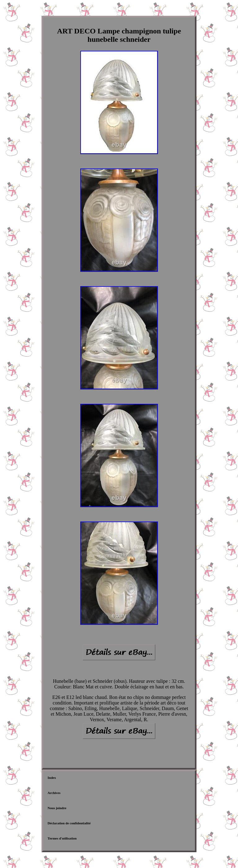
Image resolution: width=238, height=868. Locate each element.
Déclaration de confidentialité (69, 823)
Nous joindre (57, 808)
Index (52, 778)
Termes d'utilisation (62, 838)
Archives (54, 793)
